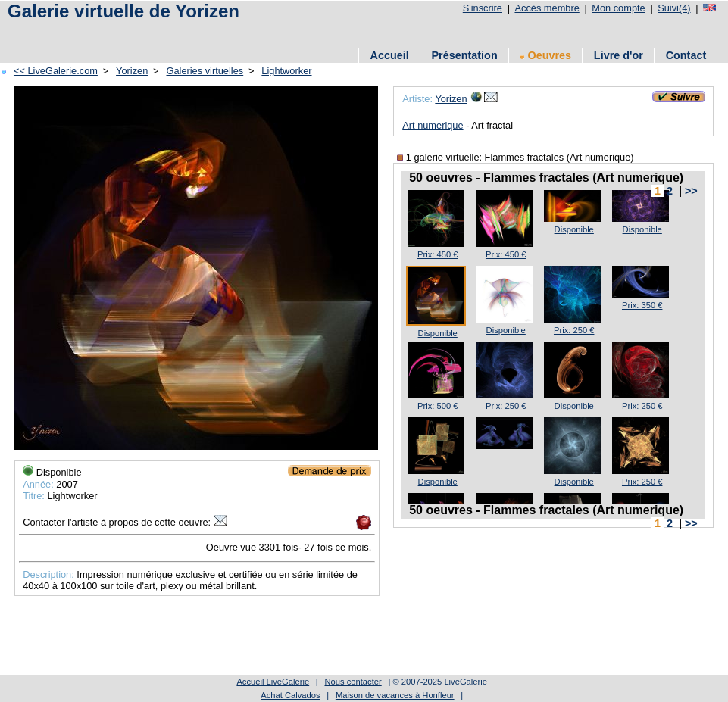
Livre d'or (619, 55)
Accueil (390, 55)
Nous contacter (353, 682)
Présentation (465, 55)
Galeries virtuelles (205, 71)
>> (691, 191)
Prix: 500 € (437, 406)
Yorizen (132, 71)
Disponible (574, 229)
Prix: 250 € (574, 330)
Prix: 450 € (437, 254)
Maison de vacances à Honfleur (395, 695)
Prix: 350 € (642, 305)
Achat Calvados (290, 695)
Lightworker (286, 71)
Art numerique (433, 125)
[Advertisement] (280, 32)
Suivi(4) (674, 8)
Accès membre (547, 8)
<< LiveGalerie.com (56, 71)
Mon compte (618, 8)
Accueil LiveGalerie (273, 682)
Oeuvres (545, 55)
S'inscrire (483, 8)
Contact (686, 55)
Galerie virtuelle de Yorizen (123, 11)
